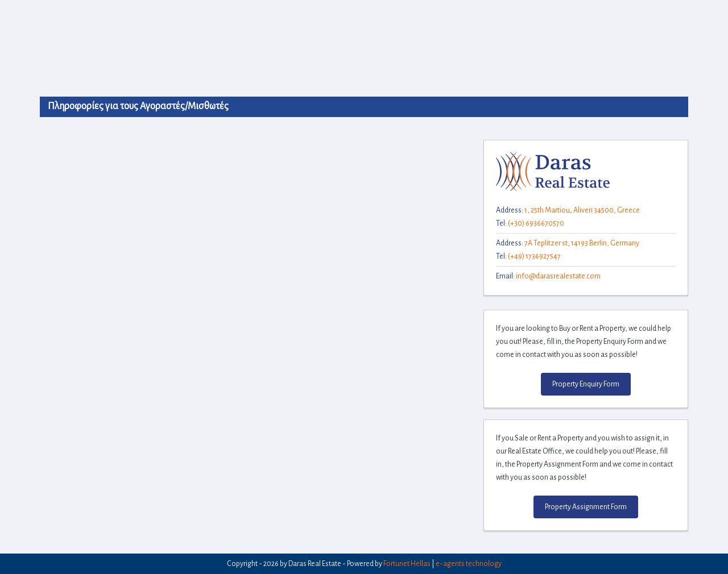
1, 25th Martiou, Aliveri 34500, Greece (582, 210)
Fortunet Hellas (407, 564)
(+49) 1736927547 (534, 256)
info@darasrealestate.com (558, 276)
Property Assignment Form (586, 507)
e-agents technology (469, 564)
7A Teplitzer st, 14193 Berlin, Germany (582, 243)
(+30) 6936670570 (536, 223)
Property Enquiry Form (586, 384)
